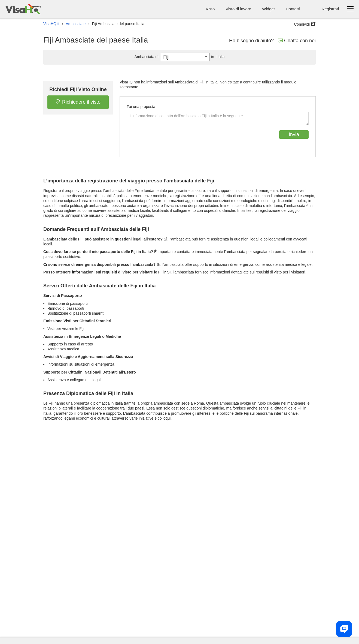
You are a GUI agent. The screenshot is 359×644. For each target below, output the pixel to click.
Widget (268, 9)
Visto (210, 9)
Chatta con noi (297, 41)
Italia (217, 57)
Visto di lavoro (238, 9)
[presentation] (168, 141)
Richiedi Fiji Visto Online (78, 89)
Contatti (293, 9)
